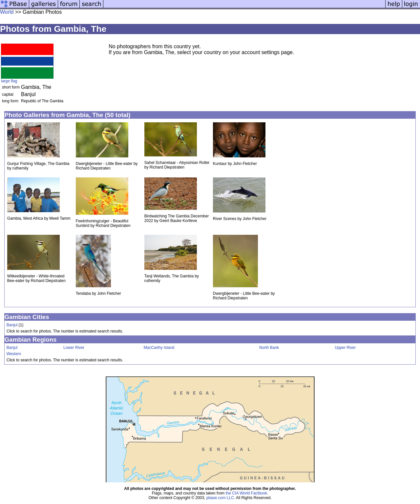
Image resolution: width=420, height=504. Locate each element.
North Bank (269, 348)
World (7, 12)
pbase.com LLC (220, 498)
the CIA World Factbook (246, 493)
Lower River (74, 348)
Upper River (345, 348)
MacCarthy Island (159, 348)
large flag (9, 81)
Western (14, 354)
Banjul (12, 325)
